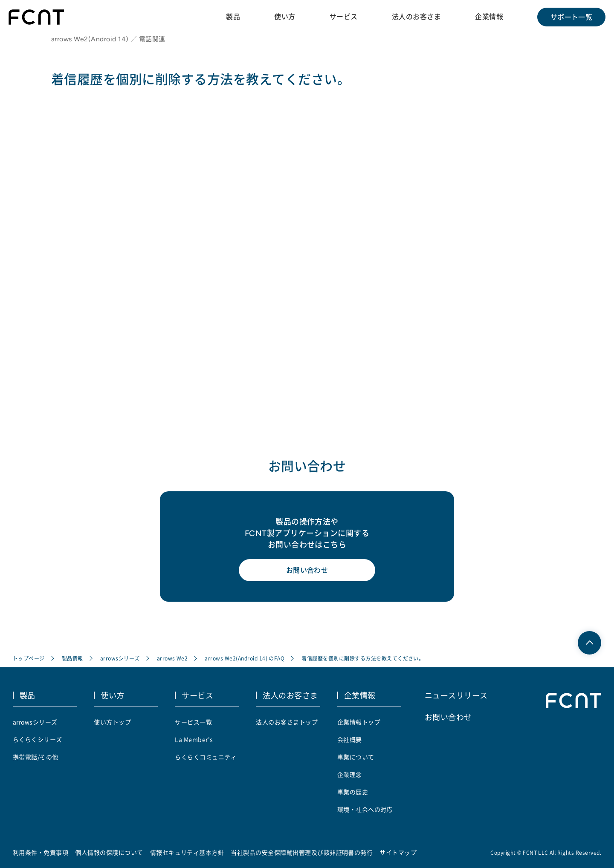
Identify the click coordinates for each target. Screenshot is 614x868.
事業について (356, 757)
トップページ (29, 658)
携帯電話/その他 (36, 757)
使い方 (285, 17)
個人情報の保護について (109, 852)
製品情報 (72, 658)
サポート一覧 (572, 17)
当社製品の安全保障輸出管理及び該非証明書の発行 (302, 852)
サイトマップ (398, 852)
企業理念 (350, 774)
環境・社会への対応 (365, 809)
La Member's (194, 739)
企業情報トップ (359, 722)
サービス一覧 (193, 722)
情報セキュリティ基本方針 (187, 852)
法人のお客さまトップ (287, 722)
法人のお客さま (416, 17)
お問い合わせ (307, 570)
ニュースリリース (456, 695)
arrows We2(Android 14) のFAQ (245, 658)
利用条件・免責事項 (41, 852)
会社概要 (350, 739)
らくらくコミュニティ (206, 757)
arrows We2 (172, 658)
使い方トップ (112, 722)
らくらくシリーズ (38, 739)
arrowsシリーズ (120, 658)
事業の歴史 (353, 792)
